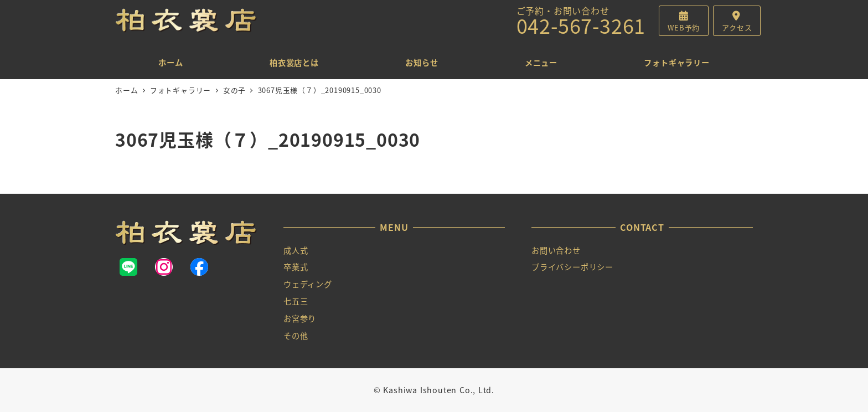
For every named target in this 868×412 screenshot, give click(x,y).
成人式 (296, 250)
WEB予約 (684, 27)
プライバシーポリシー (572, 267)
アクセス (737, 27)
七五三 (296, 301)
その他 (296, 336)
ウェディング (308, 284)
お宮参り (300, 318)
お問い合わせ (556, 250)
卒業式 (296, 267)
